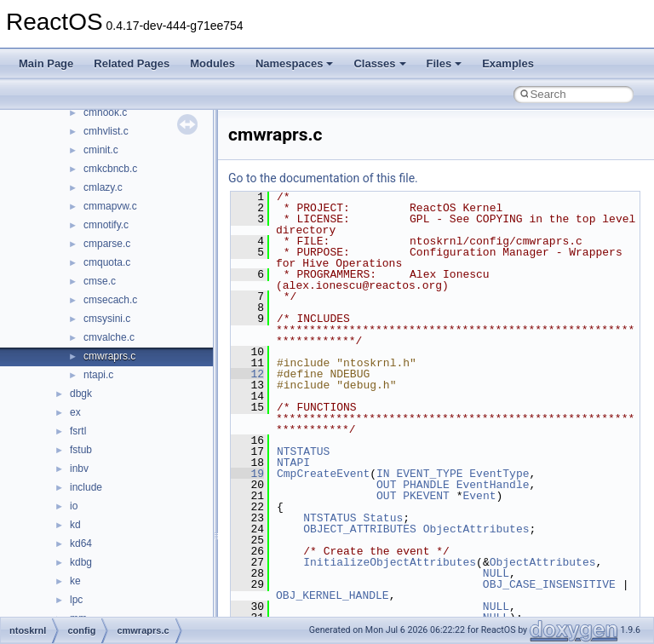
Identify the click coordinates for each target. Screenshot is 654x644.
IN (383, 474)
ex (75, 412)
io (74, 506)
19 (247, 474)
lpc (76, 600)
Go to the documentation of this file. (323, 178)
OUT (386, 485)
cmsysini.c (107, 319)
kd (75, 525)
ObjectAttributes (476, 529)
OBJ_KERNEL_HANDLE (333, 595)
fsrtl (78, 431)
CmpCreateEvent (323, 474)
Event (479, 496)
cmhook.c (105, 112)
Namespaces (295, 63)
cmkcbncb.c (110, 169)
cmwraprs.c (109, 356)
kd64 (81, 543)
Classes (379, 63)
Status (383, 518)
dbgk (81, 394)
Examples (508, 63)
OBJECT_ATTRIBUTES (360, 529)
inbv (79, 469)
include (86, 487)
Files (445, 63)
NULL (496, 573)
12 (247, 374)
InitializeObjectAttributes (390, 562)
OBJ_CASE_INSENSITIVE (549, 584)
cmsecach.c (110, 300)
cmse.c (100, 281)
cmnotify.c (106, 225)
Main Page (46, 63)
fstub (81, 450)
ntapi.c (98, 375)
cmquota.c (107, 262)
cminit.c (101, 150)
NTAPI (293, 463)
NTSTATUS (303, 451)
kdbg (81, 562)
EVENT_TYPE (429, 474)
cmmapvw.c (110, 206)
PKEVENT (426, 496)
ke (75, 581)
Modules (212, 63)
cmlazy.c (103, 187)
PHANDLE (426, 485)
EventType (499, 474)
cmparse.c (107, 244)
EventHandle (493, 485)
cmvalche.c (109, 337)
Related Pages (132, 63)
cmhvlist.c (106, 131)
